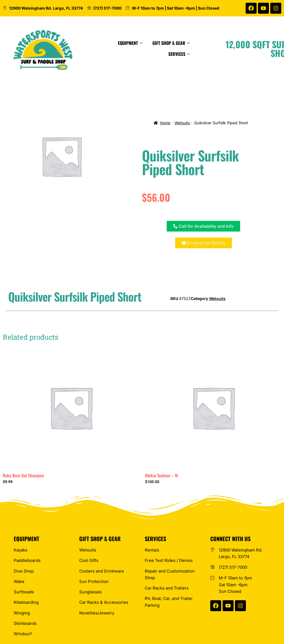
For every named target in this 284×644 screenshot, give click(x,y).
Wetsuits (182, 123)
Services (189, 54)
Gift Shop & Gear (181, 43)
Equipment (140, 43)
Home (165, 123)
